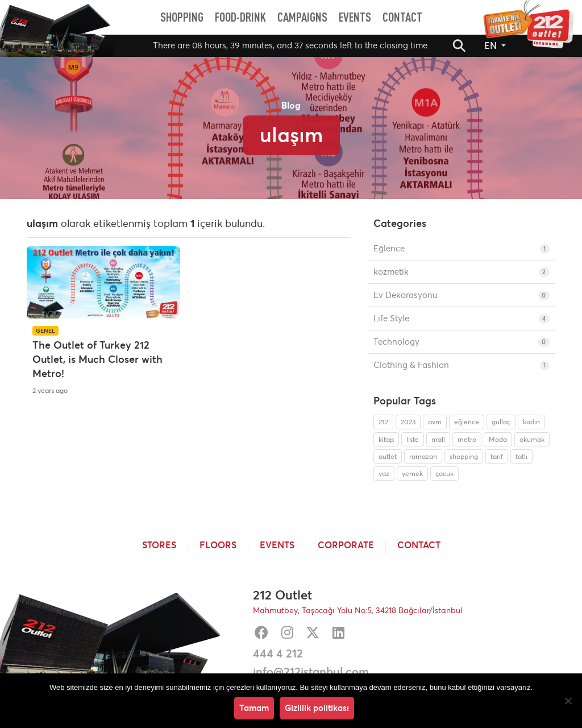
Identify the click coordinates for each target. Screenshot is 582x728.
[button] (459, 45)
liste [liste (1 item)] (413, 439)
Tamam (254, 708)
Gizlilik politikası (317, 708)
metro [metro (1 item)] (467, 439)
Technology (462, 342)
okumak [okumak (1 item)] (532, 439)
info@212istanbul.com (311, 672)
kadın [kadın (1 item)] (531, 422)
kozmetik (462, 272)
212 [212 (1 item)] (383, 422)
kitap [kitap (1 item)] (386, 439)
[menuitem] (182, 17)
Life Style (462, 318)
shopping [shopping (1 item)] (464, 456)
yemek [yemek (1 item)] (412, 473)
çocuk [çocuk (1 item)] (444, 473)
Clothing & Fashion (462, 365)
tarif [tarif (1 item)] (497, 456)
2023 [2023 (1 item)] (408, 422)
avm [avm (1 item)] (435, 422)
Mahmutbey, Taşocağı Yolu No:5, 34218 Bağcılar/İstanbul (358, 610)
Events (277, 545)
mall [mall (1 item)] (438, 439)
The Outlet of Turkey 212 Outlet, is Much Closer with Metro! (97, 359)
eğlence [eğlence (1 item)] (467, 422)
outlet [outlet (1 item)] (388, 456)
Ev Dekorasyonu (462, 295)
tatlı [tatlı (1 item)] (521, 456)
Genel (45, 331)
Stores (159, 545)
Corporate (346, 545)
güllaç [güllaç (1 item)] (501, 422)
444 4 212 (278, 653)
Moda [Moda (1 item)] (498, 439)
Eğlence (462, 248)
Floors (218, 545)
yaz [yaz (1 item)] (384, 473)
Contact (419, 545)
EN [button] (492, 45)
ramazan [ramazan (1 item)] (423, 456)
